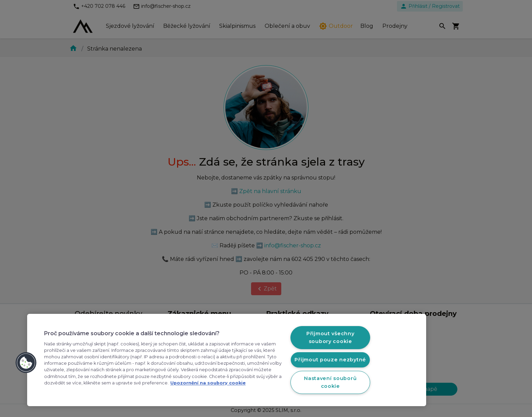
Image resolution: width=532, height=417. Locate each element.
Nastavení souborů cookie (330, 382)
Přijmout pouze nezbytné (330, 360)
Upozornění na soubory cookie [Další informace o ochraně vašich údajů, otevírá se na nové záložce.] (208, 383)
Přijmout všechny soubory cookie (330, 337)
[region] (227, 360)
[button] (26, 363)
